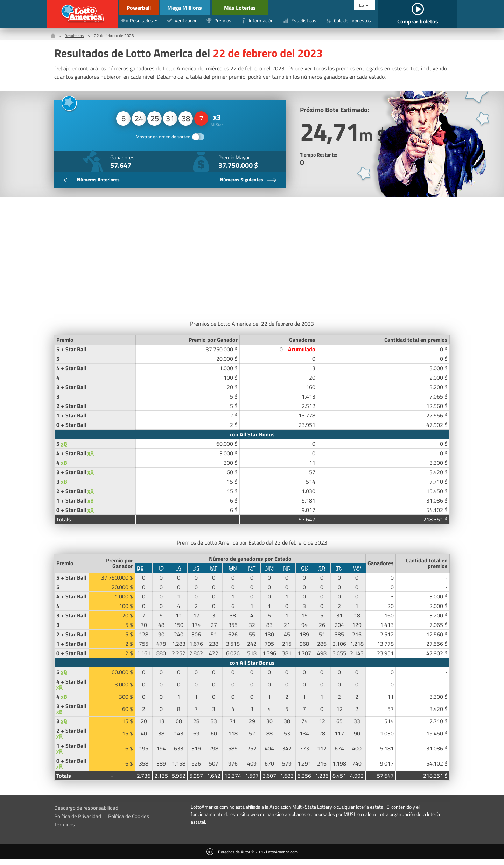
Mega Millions (190, 8)
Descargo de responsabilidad (88, 814)
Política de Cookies (134, 822)
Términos (65, 830)
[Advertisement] (252, 262)
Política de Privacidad (79, 822)
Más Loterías (249, 8)
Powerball (134, 8)
